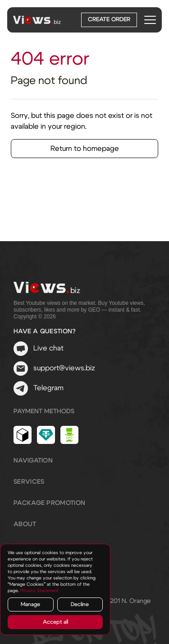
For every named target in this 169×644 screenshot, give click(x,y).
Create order (109, 20)
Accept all (55, 622)
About (25, 524)
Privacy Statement (39, 591)
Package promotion (49, 503)
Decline (80, 604)
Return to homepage (85, 149)
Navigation (33, 461)
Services (29, 482)
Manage (30, 604)
